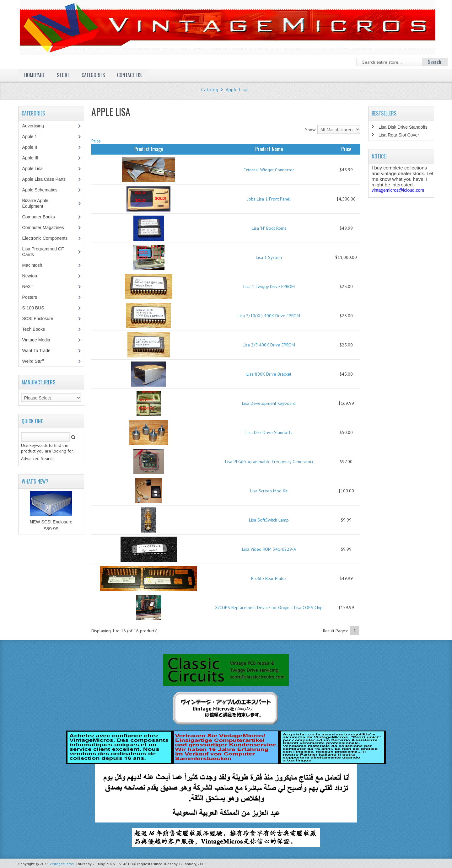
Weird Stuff (36, 361)
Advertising (36, 126)
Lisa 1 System (269, 257)
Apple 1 (33, 137)
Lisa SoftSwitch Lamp (269, 520)
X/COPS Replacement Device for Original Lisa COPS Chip (269, 608)
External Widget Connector (269, 170)
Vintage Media (40, 340)
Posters (33, 297)
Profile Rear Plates (269, 578)
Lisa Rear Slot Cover (399, 135)
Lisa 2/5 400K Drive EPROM (269, 345)
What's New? (35, 481)
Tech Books (38, 329)
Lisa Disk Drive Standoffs (269, 432)
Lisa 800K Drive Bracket (269, 374)
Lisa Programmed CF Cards (43, 252)
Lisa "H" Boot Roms (269, 228)
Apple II (33, 147)
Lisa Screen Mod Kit (269, 491)
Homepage (34, 75)
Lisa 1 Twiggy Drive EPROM (269, 287)
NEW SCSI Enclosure (51, 522)
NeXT (28, 287)
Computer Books (43, 217)
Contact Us (129, 75)
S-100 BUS (37, 308)
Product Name (269, 149)
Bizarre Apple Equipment (36, 203)
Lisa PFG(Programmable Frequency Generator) (269, 462)
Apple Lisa (237, 89)
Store (63, 75)
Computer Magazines (48, 228)
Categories (93, 75)
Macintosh (36, 265)
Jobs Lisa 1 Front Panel (269, 199)
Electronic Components (48, 238)
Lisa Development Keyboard (269, 403)
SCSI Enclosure (41, 319)
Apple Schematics (43, 190)
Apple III (34, 158)
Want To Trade (36, 351)
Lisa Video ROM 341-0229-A (269, 549)
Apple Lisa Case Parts (47, 179)
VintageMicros (62, 864)
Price (96, 141)
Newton (30, 276)
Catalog (210, 89)
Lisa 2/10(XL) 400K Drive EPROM (269, 316)
